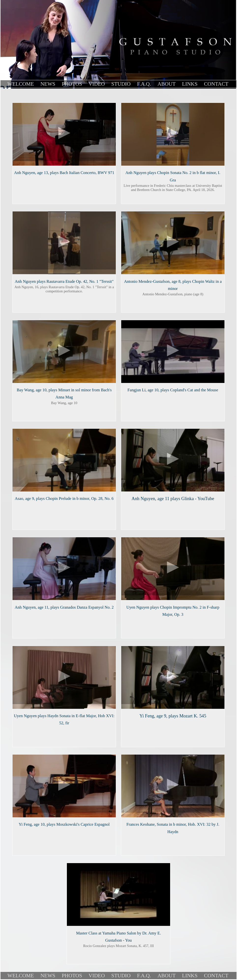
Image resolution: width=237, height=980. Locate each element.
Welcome (21, 84)
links (190, 84)
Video (97, 84)
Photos (72, 84)
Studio (121, 84)
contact (216, 84)
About (167, 84)
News (48, 84)
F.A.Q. (144, 84)
